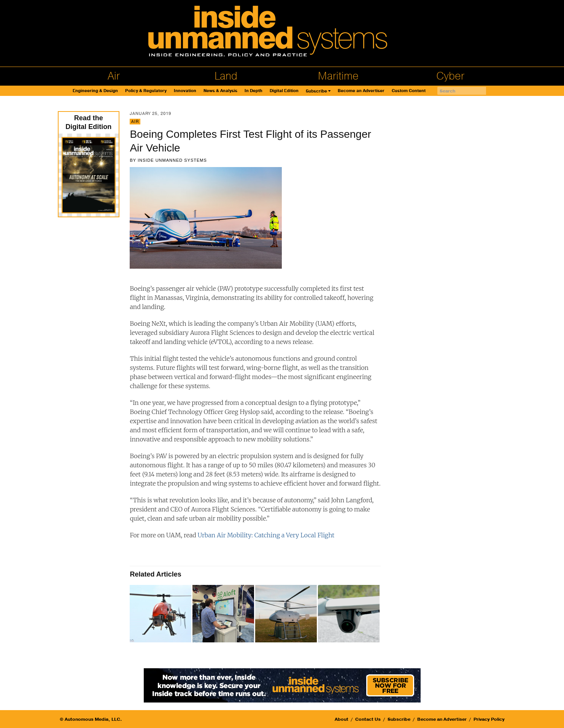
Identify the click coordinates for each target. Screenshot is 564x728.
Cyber (450, 76)
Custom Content (409, 91)
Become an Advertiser (361, 91)
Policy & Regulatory (146, 91)
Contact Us (368, 719)
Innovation (185, 91)
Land (226, 76)
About (342, 719)
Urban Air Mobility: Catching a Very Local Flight (266, 535)
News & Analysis (220, 91)
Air (114, 76)
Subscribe (316, 91)
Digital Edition (284, 91)
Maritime (338, 76)
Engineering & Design (95, 91)
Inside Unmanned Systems (172, 160)
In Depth (253, 91)
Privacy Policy (489, 719)
